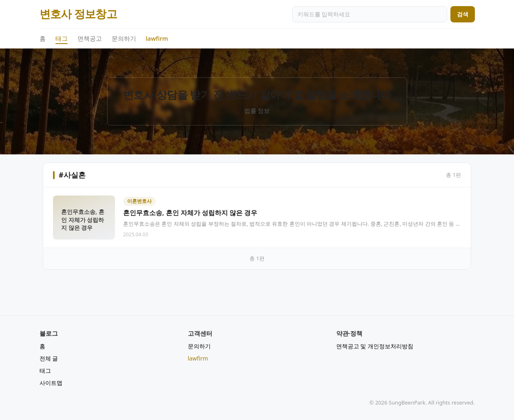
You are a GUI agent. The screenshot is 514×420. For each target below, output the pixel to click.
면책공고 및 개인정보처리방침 (375, 346)
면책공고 (90, 38)
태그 (62, 39)
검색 (463, 14)
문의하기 (124, 38)
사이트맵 (51, 383)
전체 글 (49, 358)
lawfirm (157, 38)
